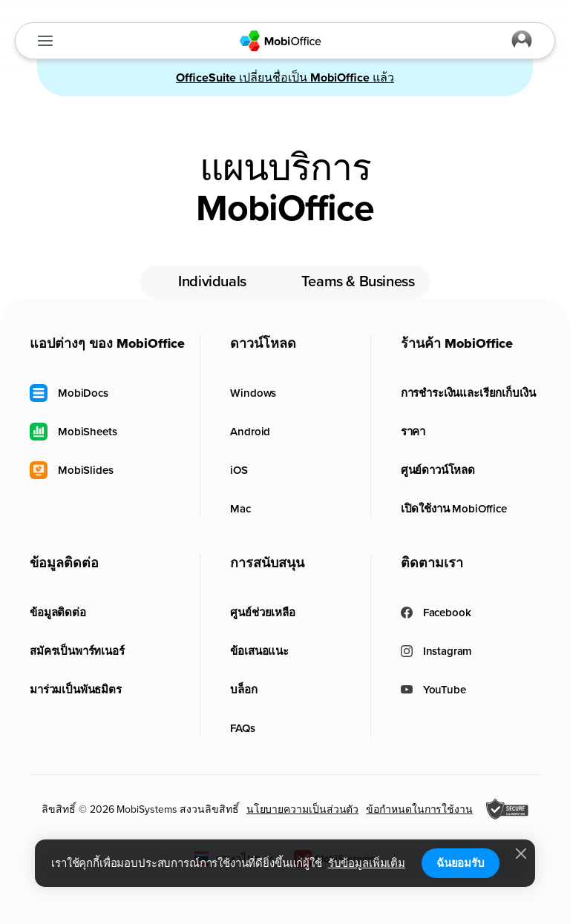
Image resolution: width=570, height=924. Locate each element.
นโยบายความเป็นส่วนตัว (303, 809)
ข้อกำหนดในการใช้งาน (419, 809)
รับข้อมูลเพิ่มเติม (367, 863)
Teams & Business (358, 282)
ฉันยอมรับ (461, 863)
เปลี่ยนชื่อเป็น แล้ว (285, 78)
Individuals (212, 282)
